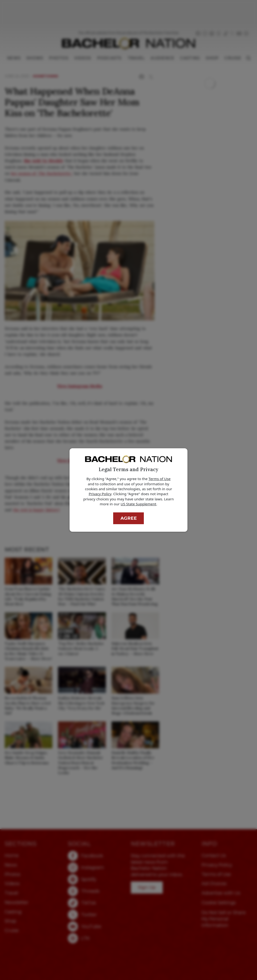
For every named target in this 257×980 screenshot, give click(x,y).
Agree (129, 518)
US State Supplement (139, 504)
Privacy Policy (100, 494)
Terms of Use (160, 479)
